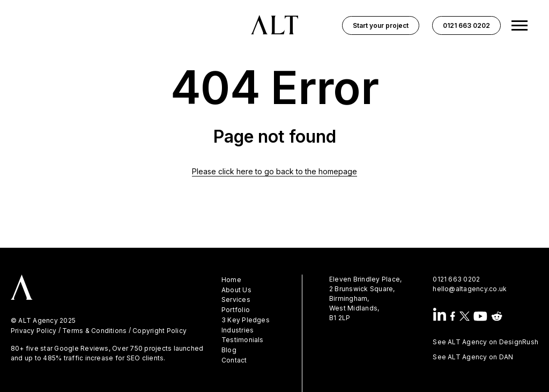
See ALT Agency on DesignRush (485, 342)
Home (231, 280)
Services (236, 300)
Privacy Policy (34, 331)
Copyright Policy (159, 331)
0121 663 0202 (456, 279)
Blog (229, 350)
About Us (236, 290)
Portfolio (236, 310)
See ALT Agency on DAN (473, 357)
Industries (238, 330)
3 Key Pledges (246, 320)
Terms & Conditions (94, 331)
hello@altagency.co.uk (470, 289)
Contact (234, 360)
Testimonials (243, 340)
